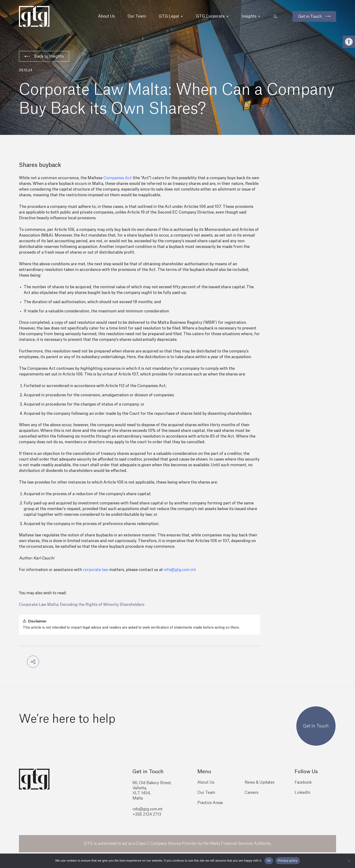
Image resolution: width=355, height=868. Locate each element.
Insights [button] (251, 16)
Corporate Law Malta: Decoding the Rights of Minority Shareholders (82, 605)
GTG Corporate (212, 16)
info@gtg (141, 809)
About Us (106, 16)
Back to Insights (44, 56)
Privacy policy (288, 861)
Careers (252, 793)
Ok (269, 861)
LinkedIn (302, 793)
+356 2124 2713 (147, 814)
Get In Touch (316, 726)
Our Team (137, 16)
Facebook (303, 782)
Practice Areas (210, 803)
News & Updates (260, 782)
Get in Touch (310, 17)
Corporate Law (50, 70)
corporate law (95, 570)
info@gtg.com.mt (180, 570)
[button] (349, 42)
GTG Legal (171, 16)
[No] (349, 861)
